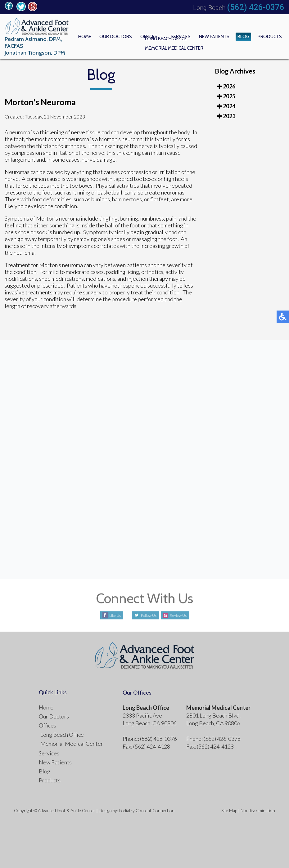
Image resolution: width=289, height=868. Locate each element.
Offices (166, 36)
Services (194, 36)
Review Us (182, 613)
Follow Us (145, 613)
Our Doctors (136, 36)
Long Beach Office (62, 732)
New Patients (224, 36)
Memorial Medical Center (72, 741)
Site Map (229, 808)
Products (272, 36)
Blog (249, 36)
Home (110, 36)
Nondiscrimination (258, 808)
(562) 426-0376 (256, 7)
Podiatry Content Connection (147, 808)
